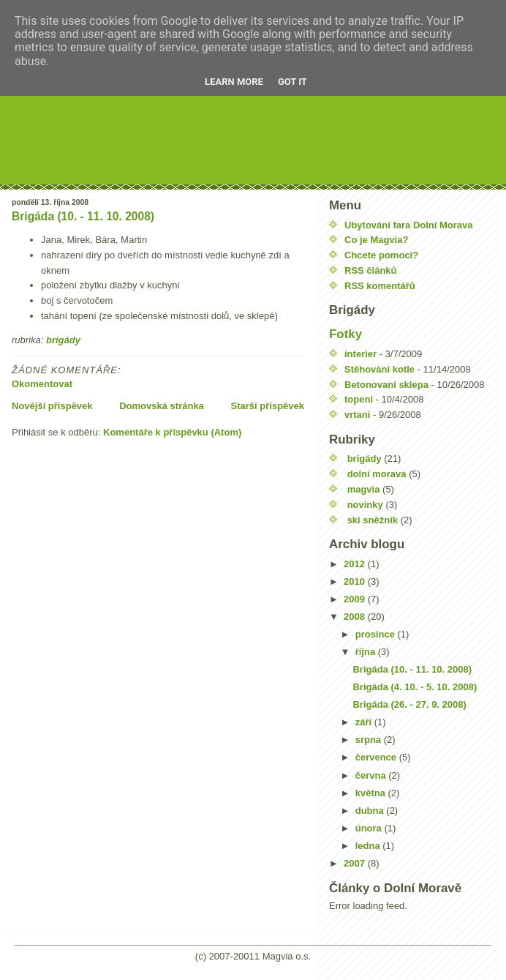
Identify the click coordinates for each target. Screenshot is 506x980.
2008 (356, 617)
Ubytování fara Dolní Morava (409, 225)
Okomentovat (42, 384)
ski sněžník (373, 520)
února (370, 828)
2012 (356, 564)
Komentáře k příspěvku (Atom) (172, 432)
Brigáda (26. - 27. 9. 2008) (409, 704)
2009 (356, 599)
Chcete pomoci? (381, 255)
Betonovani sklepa (386, 385)
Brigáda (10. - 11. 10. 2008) (83, 216)
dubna (371, 811)
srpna (370, 740)
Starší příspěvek (268, 406)
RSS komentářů (380, 286)
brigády (63, 340)
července (377, 757)
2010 (356, 581)
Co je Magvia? (376, 240)
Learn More (234, 82)
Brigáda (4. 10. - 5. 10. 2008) (415, 687)
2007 (356, 863)
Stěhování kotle (379, 369)
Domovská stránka (162, 406)
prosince (377, 634)
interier (360, 354)
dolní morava (377, 474)
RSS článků (371, 270)
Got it (292, 82)
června (372, 775)
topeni (359, 399)
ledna (369, 846)
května (372, 793)
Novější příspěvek (52, 406)
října (367, 652)
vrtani (357, 415)
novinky (365, 505)
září (365, 722)
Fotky (345, 334)
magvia (364, 489)
